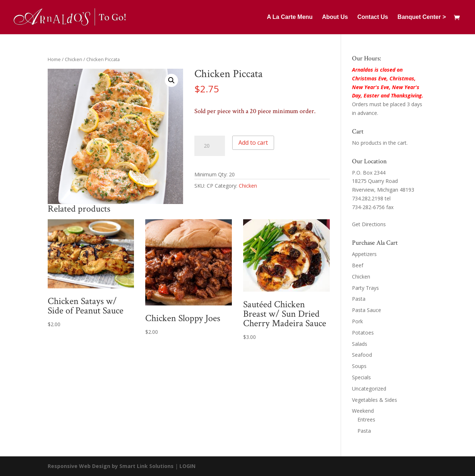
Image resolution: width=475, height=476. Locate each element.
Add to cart (253, 143)
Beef (358, 265)
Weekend (363, 411)
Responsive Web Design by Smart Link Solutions (111, 466)
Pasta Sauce (367, 310)
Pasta (359, 299)
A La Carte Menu (290, 17)
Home (54, 59)
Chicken (74, 59)
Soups (359, 366)
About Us (335, 17)
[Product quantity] (210, 146)
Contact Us (373, 17)
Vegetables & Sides (375, 400)
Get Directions (369, 224)
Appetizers (364, 254)
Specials (361, 377)
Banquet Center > (422, 17)
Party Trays (365, 288)
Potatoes (363, 333)
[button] (171, 80)
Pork (357, 321)
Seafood (362, 355)
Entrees (366, 419)
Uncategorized (369, 389)
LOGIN (187, 466)
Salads (360, 344)
